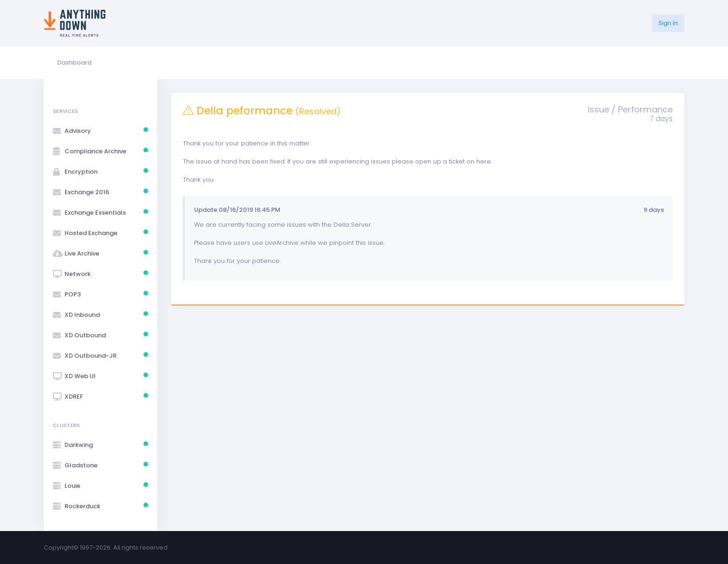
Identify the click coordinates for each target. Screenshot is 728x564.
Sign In (668, 23)
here (484, 161)
